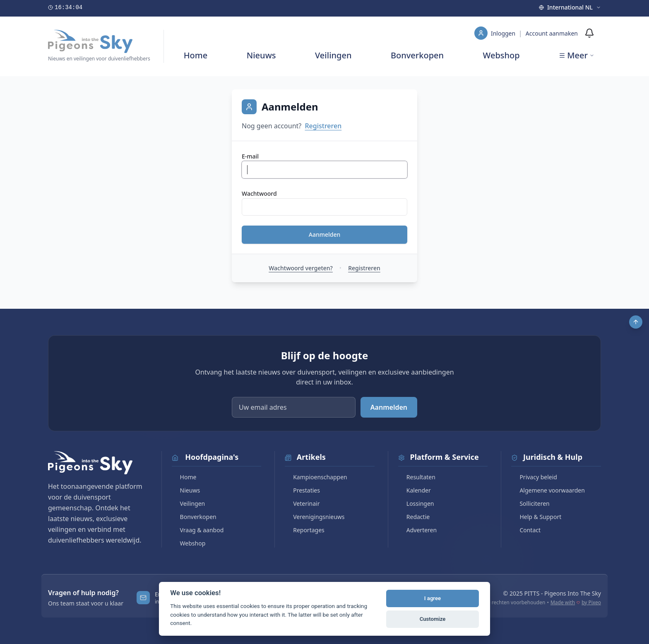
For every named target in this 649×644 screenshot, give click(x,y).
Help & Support (536, 517)
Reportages (305, 530)
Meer (577, 55)
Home (196, 55)
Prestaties (302, 490)
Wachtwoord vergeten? (301, 268)
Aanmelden (325, 234)
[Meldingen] (589, 33)
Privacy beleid (534, 477)
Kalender (415, 490)
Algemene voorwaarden (548, 490)
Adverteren (417, 530)
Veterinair (302, 503)
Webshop (501, 55)
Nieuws (261, 55)
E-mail (250, 156)
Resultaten (417, 477)
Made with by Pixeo (576, 603)
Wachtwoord (259, 193)
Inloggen (504, 33)
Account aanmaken (552, 33)
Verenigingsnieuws (315, 517)
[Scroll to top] (636, 322)
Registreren (323, 126)
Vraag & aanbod (198, 530)
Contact (526, 530)
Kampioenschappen (316, 477)
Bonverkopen (417, 55)
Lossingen (416, 503)
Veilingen (333, 55)
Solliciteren (530, 503)
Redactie (414, 517)
